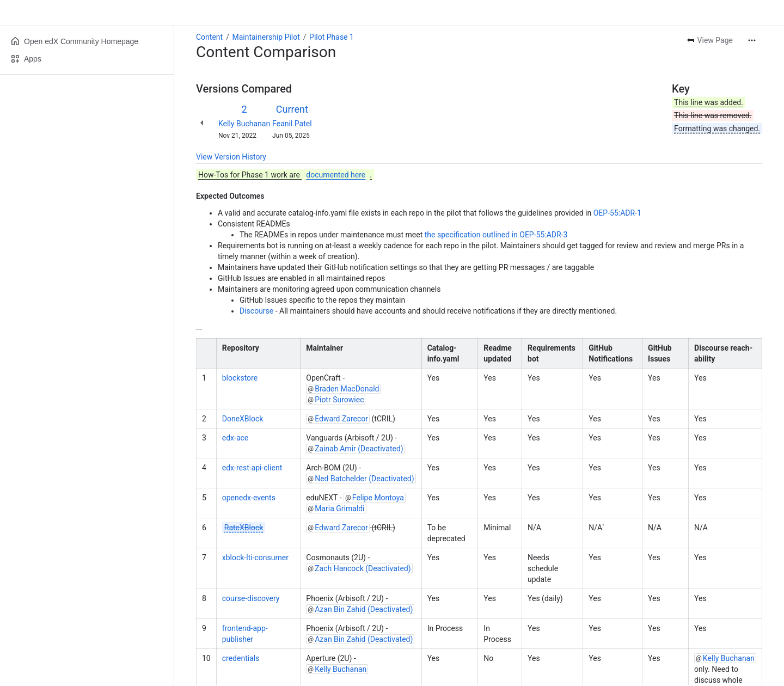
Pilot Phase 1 (332, 37)
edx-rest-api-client (252, 468)
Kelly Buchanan (244, 124)
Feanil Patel (292, 124)
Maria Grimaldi (339, 509)
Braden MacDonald (347, 389)
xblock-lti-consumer (255, 558)
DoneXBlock (243, 419)
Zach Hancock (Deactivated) (363, 568)
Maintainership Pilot (266, 37)
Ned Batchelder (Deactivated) (365, 479)
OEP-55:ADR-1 (617, 213)
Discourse (256, 311)
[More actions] (752, 40)
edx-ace (235, 438)
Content (209, 37)
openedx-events (249, 498)
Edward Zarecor (341, 419)
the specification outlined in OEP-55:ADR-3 (496, 235)
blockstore (240, 378)
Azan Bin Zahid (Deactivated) (364, 609)
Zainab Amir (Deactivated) (359, 449)
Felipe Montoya (378, 498)
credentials (241, 658)
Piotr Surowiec (339, 400)
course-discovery (251, 598)
